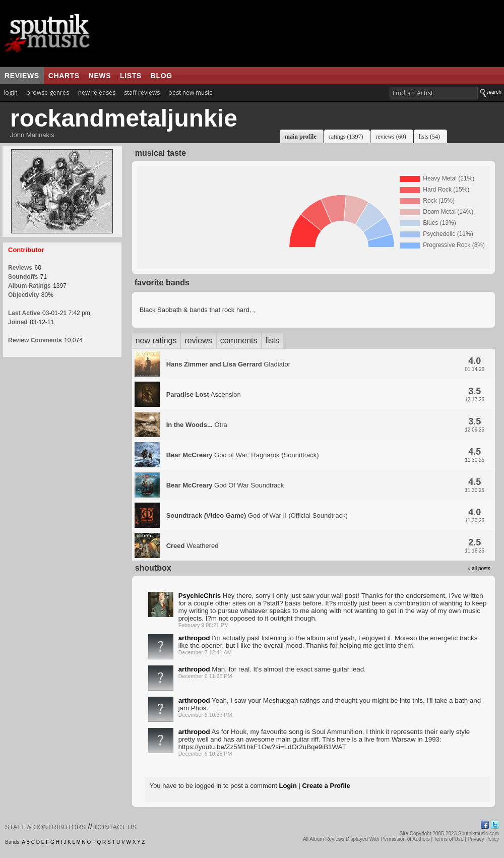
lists (131, 76)
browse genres (48, 93)
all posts (481, 568)
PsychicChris (200, 596)
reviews (22, 76)
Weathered (193, 546)
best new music (190, 93)
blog (162, 76)
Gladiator (228, 364)
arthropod (194, 638)
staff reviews (142, 93)
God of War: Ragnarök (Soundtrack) (243, 455)
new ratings (156, 341)
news (100, 76)
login (11, 93)
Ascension (204, 394)
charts (64, 76)
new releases (97, 93)
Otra (197, 425)
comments (239, 341)
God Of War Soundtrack (225, 485)
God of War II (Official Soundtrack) (257, 515)
